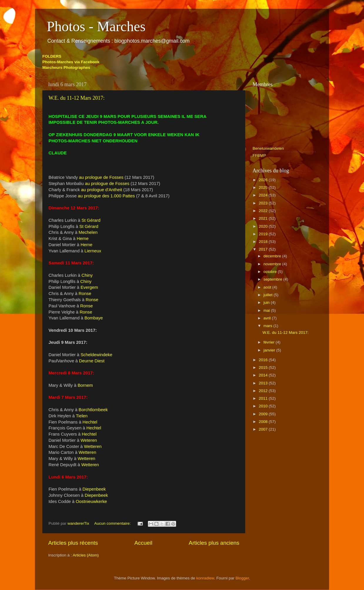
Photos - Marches (96, 26)
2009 (264, 414)
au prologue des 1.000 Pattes (106, 196)
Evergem (89, 287)
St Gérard (91, 220)
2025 (264, 187)
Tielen (82, 416)
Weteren (89, 440)
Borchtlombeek (93, 410)
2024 (264, 195)
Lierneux (93, 251)
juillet (269, 295)
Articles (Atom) (86, 555)
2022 (264, 211)
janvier (270, 350)
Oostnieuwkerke (91, 501)
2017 (264, 249)
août (268, 287)
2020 (264, 226)
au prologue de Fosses (101, 177)
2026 (264, 180)
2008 (264, 422)
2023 (264, 203)
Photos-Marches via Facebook (71, 62)
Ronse (85, 294)
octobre (271, 272)
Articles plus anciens (214, 543)
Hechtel (90, 422)
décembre (273, 256)
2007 (264, 429)
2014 (264, 375)
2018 (264, 242)
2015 (264, 367)
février (269, 342)
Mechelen (88, 232)
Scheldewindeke (96, 355)
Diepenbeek (94, 489)
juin (267, 302)
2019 (264, 234)
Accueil (143, 543)
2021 (264, 218)
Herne (83, 239)
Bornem (85, 385)
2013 (264, 383)
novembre (273, 264)
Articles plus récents (73, 543)
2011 (264, 398)
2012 (264, 391)
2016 (264, 360)
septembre (273, 279)
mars (268, 326)
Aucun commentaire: (113, 523)
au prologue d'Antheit (102, 190)
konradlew (205, 578)
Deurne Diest (92, 361)
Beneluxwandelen (268, 148)
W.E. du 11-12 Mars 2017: (77, 98)
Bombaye (94, 318)
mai (267, 310)
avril (268, 318)
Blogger (242, 578)
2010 (264, 406)
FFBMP (259, 155)
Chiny (87, 275)
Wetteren (93, 446)
